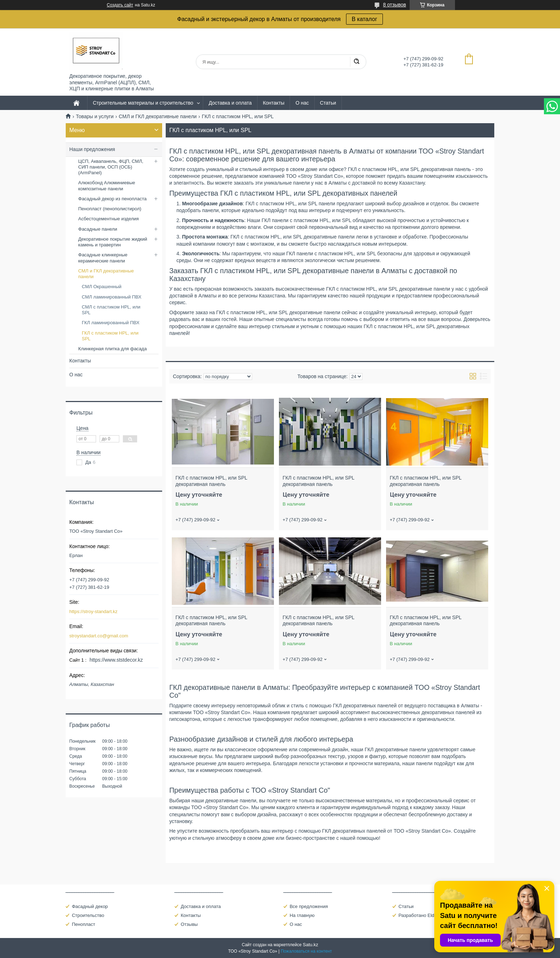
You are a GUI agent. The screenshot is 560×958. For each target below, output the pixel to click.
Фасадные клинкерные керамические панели (103, 258)
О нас (302, 103)
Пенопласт (83, 924)
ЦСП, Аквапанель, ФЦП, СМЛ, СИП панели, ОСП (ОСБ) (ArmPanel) (111, 167)
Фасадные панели (98, 229)
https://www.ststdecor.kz (116, 660)
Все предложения (309, 906)
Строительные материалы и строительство (143, 103)
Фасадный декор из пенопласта (112, 199)
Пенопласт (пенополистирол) (110, 209)
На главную (302, 915)
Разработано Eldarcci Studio (429, 915)
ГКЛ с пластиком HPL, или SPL (110, 336)
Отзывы (189, 924)
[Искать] (356, 62)
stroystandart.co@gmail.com (99, 636)
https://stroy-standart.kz (93, 611)
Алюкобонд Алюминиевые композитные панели (107, 185)
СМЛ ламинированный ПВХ (112, 297)
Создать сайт (120, 5)
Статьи (328, 103)
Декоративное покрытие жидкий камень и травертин (113, 242)
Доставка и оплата (230, 103)
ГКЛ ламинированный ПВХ (111, 323)
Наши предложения (92, 149)
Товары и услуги (95, 116)
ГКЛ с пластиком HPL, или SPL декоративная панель (211, 481)
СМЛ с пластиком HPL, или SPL (111, 310)
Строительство (88, 915)
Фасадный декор (90, 906)
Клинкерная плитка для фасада (112, 349)
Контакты (274, 103)
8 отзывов (394, 5)
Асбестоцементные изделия (109, 219)
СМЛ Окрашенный (102, 287)
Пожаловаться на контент (306, 951)
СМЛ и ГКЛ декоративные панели (158, 116)
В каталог (364, 19)
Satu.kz (311, 945)
